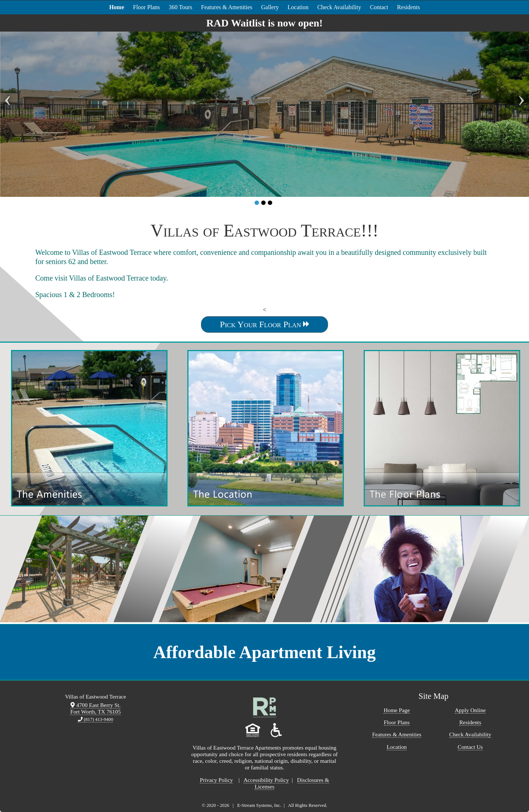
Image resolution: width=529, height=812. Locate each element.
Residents (409, 7)
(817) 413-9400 (96, 719)
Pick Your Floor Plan (265, 324)
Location (298, 7)
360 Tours (180, 7)
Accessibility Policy (266, 780)
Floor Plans (146, 7)
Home (117, 7)
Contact (379, 7)
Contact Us (470, 747)
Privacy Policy (216, 780)
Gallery (270, 7)
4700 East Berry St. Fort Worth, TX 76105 (95, 708)
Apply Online (470, 710)
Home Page (397, 710)
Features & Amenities (227, 7)
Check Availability (339, 7)
